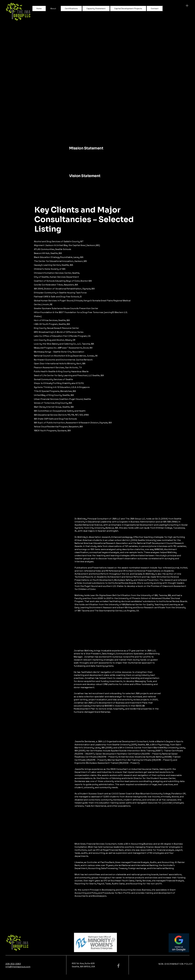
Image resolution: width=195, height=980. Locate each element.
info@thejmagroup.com (18, 967)
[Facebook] (118, 966)
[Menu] (187, 6)
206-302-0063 (13, 964)
